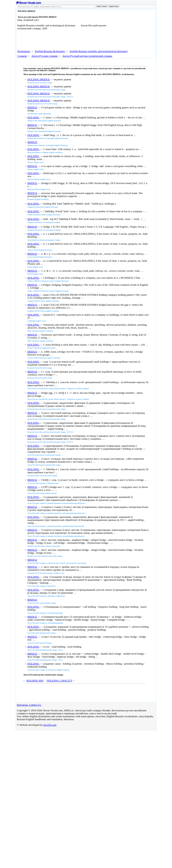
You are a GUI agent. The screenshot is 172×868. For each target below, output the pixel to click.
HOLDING (33, 117)
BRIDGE (32, 107)
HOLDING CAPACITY (60, 681)
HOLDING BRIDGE (39, 79)
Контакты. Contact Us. (29, 705)
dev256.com (50, 725)
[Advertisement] (131, 28)
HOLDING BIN (35, 681)
